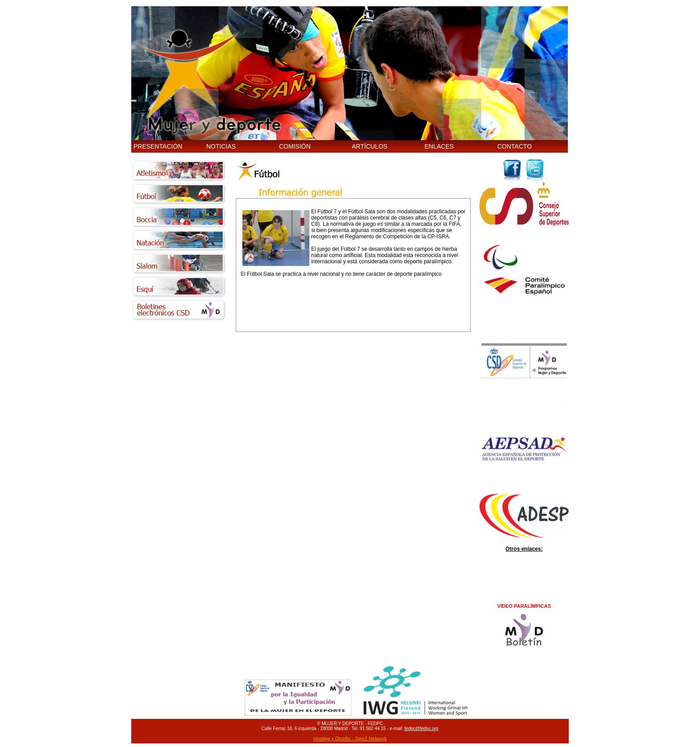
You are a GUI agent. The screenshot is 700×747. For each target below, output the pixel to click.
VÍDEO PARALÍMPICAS (524, 606)
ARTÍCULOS (370, 146)
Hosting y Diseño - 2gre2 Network (350, 739)
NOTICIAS (221, 146)
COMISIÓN (295, 146)
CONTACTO (515, 146)
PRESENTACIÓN (158, 146)
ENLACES (439, 146)
